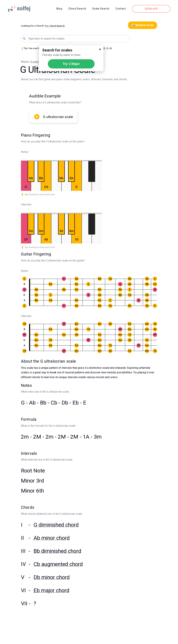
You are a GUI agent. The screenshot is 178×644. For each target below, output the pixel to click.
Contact (121, 9)
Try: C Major (71, 64)
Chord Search (77, 9)
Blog (59, 9)
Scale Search (101, 9)
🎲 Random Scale (143, 25)
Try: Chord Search (55, 26)
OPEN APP (151, 9)
